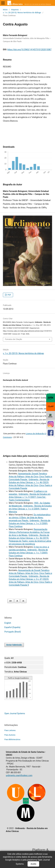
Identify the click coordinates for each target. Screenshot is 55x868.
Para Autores (10, 735)
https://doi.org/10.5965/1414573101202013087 (29, 50)
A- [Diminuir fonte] (23, 601)
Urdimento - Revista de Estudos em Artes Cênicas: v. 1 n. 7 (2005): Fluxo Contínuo (28, 553)
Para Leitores (10, 730)
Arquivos (15, 10)
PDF (9, 295)
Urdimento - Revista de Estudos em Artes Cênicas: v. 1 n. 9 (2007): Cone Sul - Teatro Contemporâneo (30, 497)
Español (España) (12, 627)
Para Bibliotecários (12, 739)
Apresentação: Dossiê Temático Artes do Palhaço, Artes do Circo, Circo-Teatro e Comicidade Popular (30, 477)
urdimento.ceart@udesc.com (19, 775)
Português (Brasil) (13, 632)
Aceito (33, 864)
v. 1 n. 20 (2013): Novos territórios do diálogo (22, 13)
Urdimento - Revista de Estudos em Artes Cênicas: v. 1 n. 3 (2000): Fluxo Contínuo (29, 523)
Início (5, 10)
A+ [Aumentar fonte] (11, 601)
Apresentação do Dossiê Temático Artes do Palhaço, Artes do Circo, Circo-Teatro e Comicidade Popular (30, 573)
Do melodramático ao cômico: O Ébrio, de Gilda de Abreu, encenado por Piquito (30, 518)
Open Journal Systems (15, 713)
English (8, 623)
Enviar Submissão (14, 645)
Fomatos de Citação (13, 339)
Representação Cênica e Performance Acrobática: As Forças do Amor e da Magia (29, 532)
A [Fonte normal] (17, 601)
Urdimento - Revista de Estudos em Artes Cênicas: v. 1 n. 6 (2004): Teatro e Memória (30, 509)
